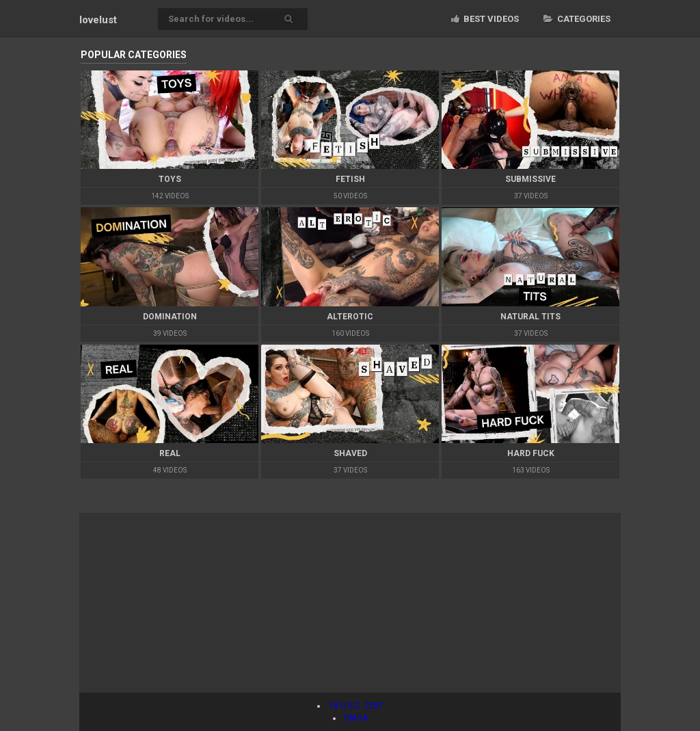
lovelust (98, 20)
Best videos (485, 19)
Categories (577, 19)
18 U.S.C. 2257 (356, 706)
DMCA (356, 718)
